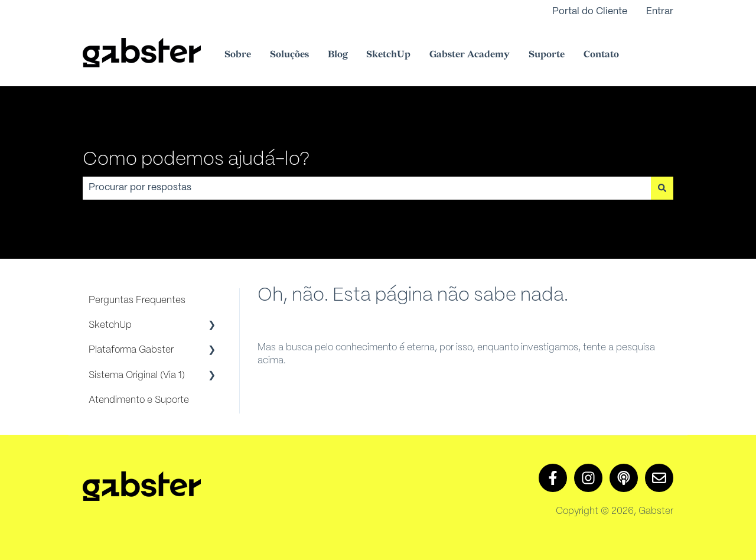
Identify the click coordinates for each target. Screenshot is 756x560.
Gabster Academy (470, 55)
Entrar (660, 12)
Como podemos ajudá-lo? (196, 159)
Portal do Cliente (590, 12)
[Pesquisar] (662, 188)
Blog (338, 55)
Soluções (289, 55)
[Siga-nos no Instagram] (588, 478)
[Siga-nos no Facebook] (553, 478)
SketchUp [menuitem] (110, 325)
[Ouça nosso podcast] (624, 478)
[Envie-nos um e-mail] (659, 478)
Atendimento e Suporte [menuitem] (139, 400)
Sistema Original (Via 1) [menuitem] (137, 375)
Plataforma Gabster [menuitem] (131, 350)
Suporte (547, 55)
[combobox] (367, 188)
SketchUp (388, 55)
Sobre (238, 55)
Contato (601, 55)
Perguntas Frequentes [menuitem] (137, 300)
